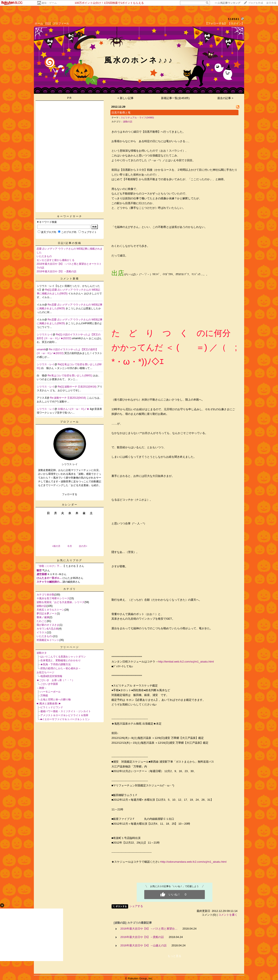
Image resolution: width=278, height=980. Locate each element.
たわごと (42, 621)
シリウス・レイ (46, 364)
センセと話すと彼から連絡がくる (56, 260)
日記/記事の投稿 (69, 243)
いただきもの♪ (45, 636)
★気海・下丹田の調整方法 (56, 664)
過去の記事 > (225, 98)
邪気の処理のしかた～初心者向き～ (61, 668)
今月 (70, 546)
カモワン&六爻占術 (48, 629)
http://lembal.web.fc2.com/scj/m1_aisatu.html (186, 662)
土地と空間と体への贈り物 (56, 700)
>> (228, 3)
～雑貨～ (42, 688)
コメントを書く (228, 915)
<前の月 (56, 546)
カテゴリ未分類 (45, 595)
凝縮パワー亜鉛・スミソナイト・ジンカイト (66, 711)
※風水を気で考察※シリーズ (53, 598)
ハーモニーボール (50, 692)
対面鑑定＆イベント (48, 640)
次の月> (83, 546)
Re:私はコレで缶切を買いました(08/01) (70, 376)
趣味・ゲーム (49, 3)
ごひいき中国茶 (49, 684)
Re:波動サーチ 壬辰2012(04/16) (68, 398)
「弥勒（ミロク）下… (49, 566)
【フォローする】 (216, 23)
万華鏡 (44, 696)
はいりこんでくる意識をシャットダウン (63, 657)
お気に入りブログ (70, 560)
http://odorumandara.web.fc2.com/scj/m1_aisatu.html (194, 862)
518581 (234, 19)
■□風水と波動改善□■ (48, 704)
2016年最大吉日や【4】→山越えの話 (143, 945)
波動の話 (42, 606)
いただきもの (44, 256)
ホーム (39, 23)
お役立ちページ (45, 672)
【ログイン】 (236, 23)
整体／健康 (43, 617)
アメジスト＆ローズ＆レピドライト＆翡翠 (64, 715)
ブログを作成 (255, 3)
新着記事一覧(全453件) (175, 98)
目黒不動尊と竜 (121, 113)
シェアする (136, 906)
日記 (48, 23)
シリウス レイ (45, 335)
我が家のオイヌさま (48, 625)
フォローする (70, 494)
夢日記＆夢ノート (47, 614)
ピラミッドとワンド (52, 707)
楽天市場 (271, 3)
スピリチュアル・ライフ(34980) (137, 118)
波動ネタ (42, 653)
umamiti (41, 349)
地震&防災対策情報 (51, 676)
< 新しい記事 (126, 98)
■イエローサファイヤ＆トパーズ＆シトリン (65, 719)
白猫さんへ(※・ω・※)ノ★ (74, 409)
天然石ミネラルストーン (50, 610)
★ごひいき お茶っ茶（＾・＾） (56, 680)
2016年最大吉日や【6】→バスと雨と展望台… (149, 929)
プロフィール (61, 23)
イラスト (42, 632)
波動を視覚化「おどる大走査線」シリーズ (61, 602)
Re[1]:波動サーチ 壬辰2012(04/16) (77, 387)
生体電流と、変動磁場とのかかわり (61, 660)
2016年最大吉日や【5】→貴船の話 (56, 271)
